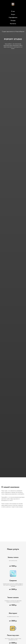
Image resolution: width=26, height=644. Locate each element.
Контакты (13, 24)
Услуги (13, 14)
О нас (13, 11)
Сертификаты (13, 17)
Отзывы (13, 20)
